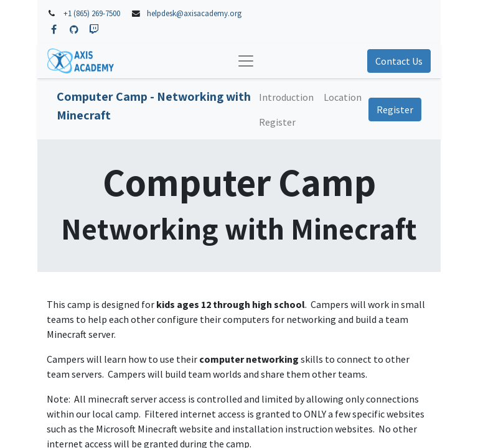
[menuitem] (286, 97)
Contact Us (399, 61)
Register (395, 110)
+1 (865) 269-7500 (92, 13)
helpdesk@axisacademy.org (194, 13)
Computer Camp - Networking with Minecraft (154, 106)
